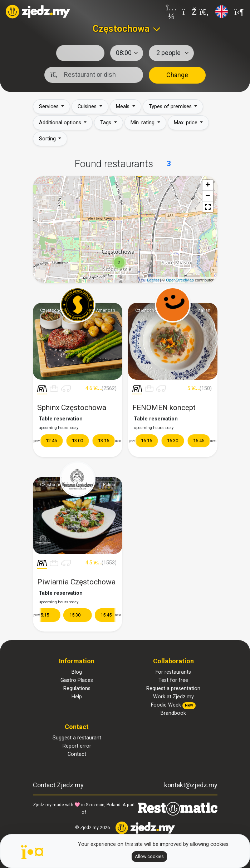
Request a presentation (173, 689)
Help (77, 697)
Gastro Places (77, 680)
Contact (77, 754)
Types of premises (171, 107)
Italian (204, 310)
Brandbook (173, 713)
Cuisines (88, 107)
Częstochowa (54, 310)
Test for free (173, 680)
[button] (208, 207)
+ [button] (208, 185)
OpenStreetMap (180, 280)
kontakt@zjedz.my (191, 785)
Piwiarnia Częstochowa (76, 585)
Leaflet (153, 280)
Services (50, 107)
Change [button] (177, 75)
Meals (123, 107)
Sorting (48, 139)
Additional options (61, 123)
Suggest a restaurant (77, 738)
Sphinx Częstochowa (72, 411)
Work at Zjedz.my (173, 697)
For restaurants (173, 672)
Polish (109, 485)
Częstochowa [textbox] (121, 29)
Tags (106, 123)
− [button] (208, 196)
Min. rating (143, 123)
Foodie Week (173, 705)
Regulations (77, 689)
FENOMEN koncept (164, 411)
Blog (77, 672)
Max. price (186, 123)
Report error (77, 746)
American (106, 310)
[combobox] (125, 29)
